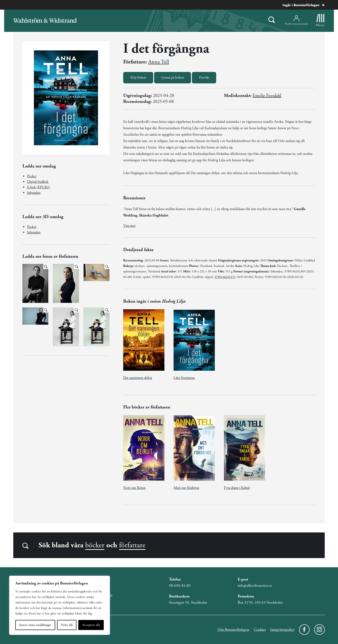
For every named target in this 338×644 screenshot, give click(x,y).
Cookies (260, 630)
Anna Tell (159, 62)
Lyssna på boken (173, 78)
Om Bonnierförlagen (233, 630)
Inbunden (34, 193)
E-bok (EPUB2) (38, 187)
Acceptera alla (91, 625)
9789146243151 (225, 277)
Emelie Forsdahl (267, 96)
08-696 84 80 (180, 586)
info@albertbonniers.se (255, 586)
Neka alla (67, 625)
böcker (95, 545)
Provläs (204, 78)
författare (132, 545)
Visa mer (129, 226)
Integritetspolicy (282, 630)
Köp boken (138, 78)
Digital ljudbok (38, 182)
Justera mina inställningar (35, 625)
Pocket (32, 176)
